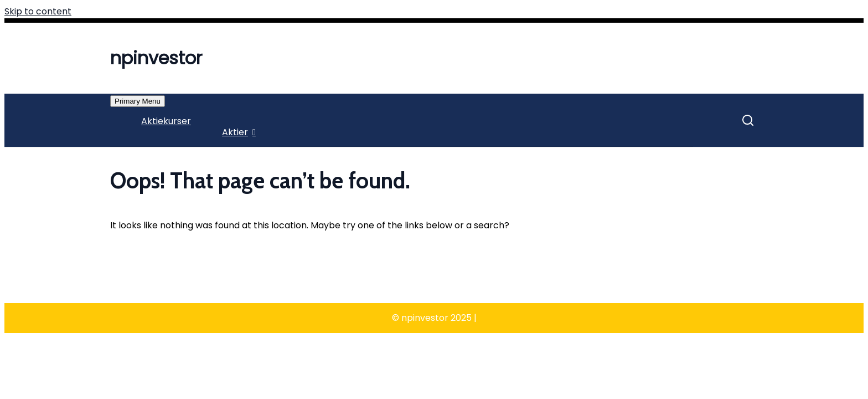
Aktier (235, 132)
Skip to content (38, 11)
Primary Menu (138, 101)
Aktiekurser (166, 121)
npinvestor (156, 58)
